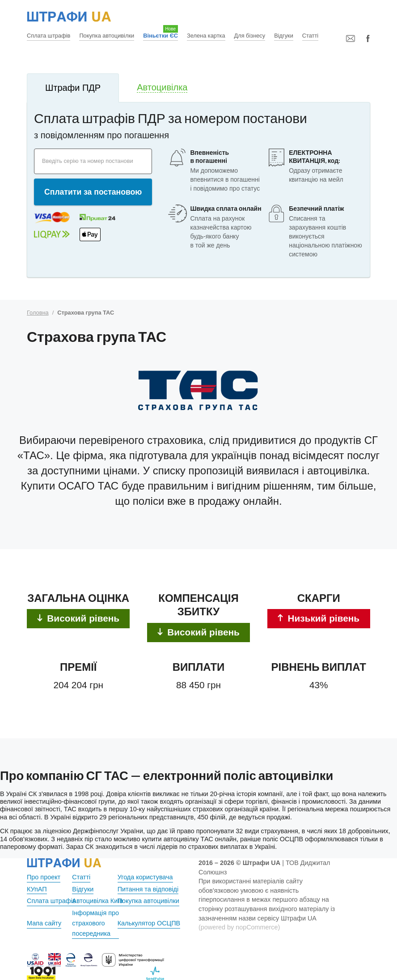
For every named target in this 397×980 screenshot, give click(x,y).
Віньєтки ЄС (160, 36)
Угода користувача (145, 877)
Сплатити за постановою (93, 192)
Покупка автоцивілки (107, 36)
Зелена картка (206, 36)
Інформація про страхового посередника (95, 923)
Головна (38, 313)
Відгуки (284, 36)
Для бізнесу (250, 36)
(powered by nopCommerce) (239, 927)
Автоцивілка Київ (97, 901)
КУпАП (37, 889)
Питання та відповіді (148, 889)
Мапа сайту (44, 923)
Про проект (44, 877)
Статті (310, 36)
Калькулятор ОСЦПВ (149, 923)
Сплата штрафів (49, 36)
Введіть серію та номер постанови (88, 161)
